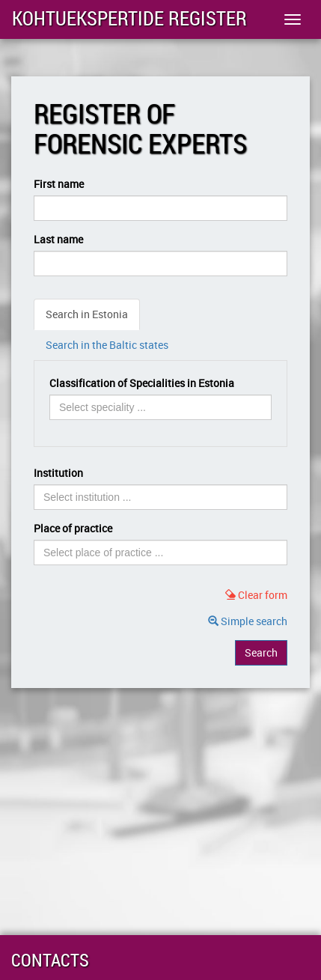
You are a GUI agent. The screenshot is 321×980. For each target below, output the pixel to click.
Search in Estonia (87, 314)
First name (59, 184)
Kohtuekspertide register (129, 18)
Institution (58, 473)
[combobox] (160, 407)
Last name (58, 239)
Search (261, 652)
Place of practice (73, 528)
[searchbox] (125, 407)
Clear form (256, 595)
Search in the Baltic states (107, 345)
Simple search (248, 621)
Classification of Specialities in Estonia (142, 383)
